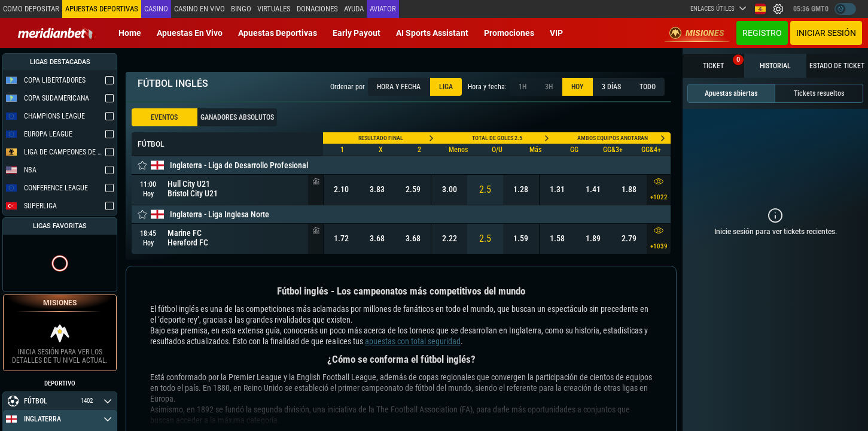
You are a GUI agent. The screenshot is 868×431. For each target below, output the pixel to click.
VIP (556, 33)
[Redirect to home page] (57, 33)
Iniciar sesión (826, 33)
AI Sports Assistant (432, 33)
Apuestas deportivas (278, 33)
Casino (156, 9)
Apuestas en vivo (190, 33)
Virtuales (274, 9)
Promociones (509, 33)
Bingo (241, 9)
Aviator (383, 9)
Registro (762, 33)
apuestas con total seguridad (413, 341)
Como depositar (31, 9)
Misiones (697, 33)
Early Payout (357, 33)
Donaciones (317, 9)
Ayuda (354, 9)
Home (130, 33)
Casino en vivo (200, 9)
